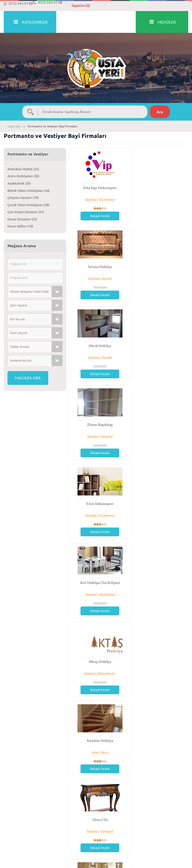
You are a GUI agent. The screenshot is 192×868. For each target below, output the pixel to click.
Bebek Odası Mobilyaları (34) (28, 191)
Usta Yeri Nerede (160, 830)
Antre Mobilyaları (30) (23, 176)
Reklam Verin (109, 830)
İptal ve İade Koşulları (20, 830)
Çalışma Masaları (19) (23, 198)
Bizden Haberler (63, 825)
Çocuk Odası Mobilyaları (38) (28, 205)
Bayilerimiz (156, 825)
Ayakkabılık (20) (19, 183)
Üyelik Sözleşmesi (113, 819)
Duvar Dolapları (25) (22, 219)
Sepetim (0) (81, 6)
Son (179, 787)
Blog (55, 830)
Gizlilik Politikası (112, 825)
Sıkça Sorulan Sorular (67, 819)
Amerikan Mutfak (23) (23, 169)
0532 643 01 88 (18, 4)
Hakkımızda (12, 819)
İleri (160, 787)
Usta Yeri (14, 126)
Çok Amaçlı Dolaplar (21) (26, 212)
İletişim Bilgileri (159, 819)
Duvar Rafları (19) (20, 226)
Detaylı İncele (97, 216)
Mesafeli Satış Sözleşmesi (22, 825)
